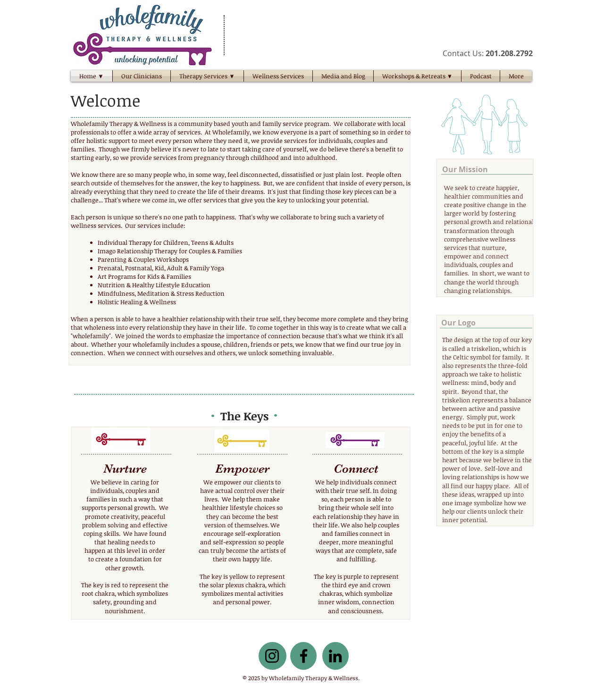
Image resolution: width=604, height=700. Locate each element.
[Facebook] (304, 656)
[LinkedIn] (335, 656)
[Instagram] (272, 656)
